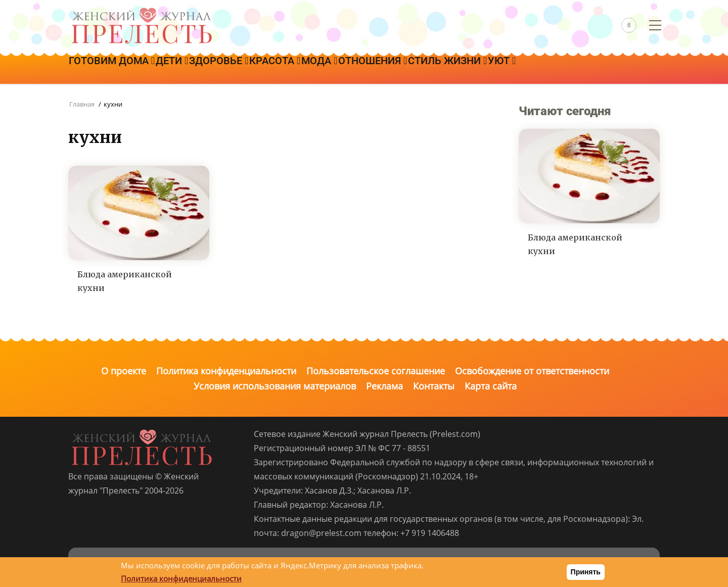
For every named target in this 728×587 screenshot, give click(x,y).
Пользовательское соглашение (376, 371)
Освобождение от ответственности (532, 371)
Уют (571, 69)
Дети (186, 69)
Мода (361, 69)
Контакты (434, 386)
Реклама (384, 386)
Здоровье (242, 69)
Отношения (424, 69)
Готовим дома (116, 69)
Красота (307, 69)
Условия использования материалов (275, 386)
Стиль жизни (508, 69)
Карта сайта (491, 386)
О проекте (124, 371)
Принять (586, 572)
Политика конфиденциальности (226, 371)
